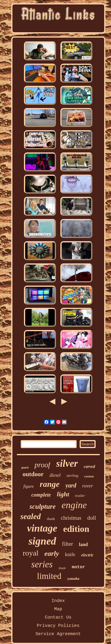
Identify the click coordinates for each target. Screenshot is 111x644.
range (50, 484)
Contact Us (58, 618)
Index (58, 601)
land (83, 544)
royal (31, 553)
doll (92, 518)
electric (87, 555)
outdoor (33, 474)
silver (67, 463)
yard (71, 485)
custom (89, 476)
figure (29, 486)
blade (62, 568)
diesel (55, 475)
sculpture (43, 507)
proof (42, 465)
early (52, 553)
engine (74, 505)
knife (70, 554)
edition (76, 529)
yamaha (73, 579)
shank (51, 519)
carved (89, 467)
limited (49, 576)
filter (68, 544)
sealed (31, 516)
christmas (71, 518)
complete (41, 495)
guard (25, 467)
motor (78, 567)
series (42, 564)
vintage (42, 528)
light (63, 494)
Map (58, 609)
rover (88, 486)
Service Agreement (58, 634)
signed (42, 541)
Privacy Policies (58, 626)
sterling (73, 475)
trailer (80, 496)
